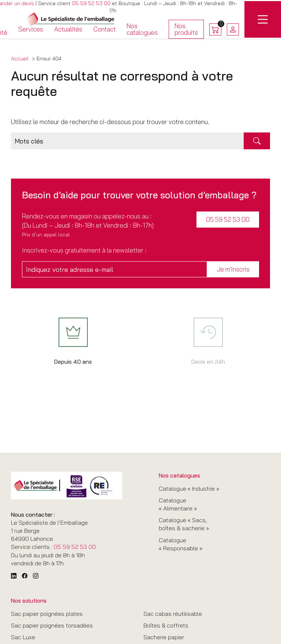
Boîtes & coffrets (166, 625)
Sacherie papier (164, 637)
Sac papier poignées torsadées (52, 625)
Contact (104, 29)
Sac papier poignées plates (47, 614)
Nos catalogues (142, 29)
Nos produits (186, 30)
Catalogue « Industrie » (189, 488)
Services (31, 29)
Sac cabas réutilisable (173, 614)
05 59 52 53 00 (91, 3)
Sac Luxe (23, 637)
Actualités (68, 29)
